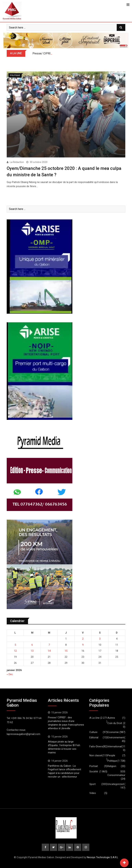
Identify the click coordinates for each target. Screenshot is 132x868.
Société (94, 771)
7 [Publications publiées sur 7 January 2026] (49, 645)
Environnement (116, 737)
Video (93, 793)
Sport (92, 784)
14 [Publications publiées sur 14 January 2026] (49, 651)
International (114, 746)
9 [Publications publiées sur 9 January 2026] (83, 645)
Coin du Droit (115, 723)
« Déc (10, 674)
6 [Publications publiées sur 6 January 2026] (32, 645)
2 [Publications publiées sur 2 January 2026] (83, 639)
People (111, 755)
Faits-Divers (96, 746)
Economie (113, 732)
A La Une (94, 718)
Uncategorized (116, 784)
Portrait (94, 766)
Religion (112, 766)
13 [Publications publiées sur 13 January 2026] (32, 651)
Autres (111, 718)
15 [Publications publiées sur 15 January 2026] (66, 651)
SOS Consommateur (116, 773)
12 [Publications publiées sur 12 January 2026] (15, 651)
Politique (112, 761)
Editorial (94, 737)
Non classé (96, 755)
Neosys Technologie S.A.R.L (103, 857)
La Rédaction (17, 162)
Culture (93, 732)
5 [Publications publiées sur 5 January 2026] (15, 645)
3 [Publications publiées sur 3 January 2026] (100, 639)
